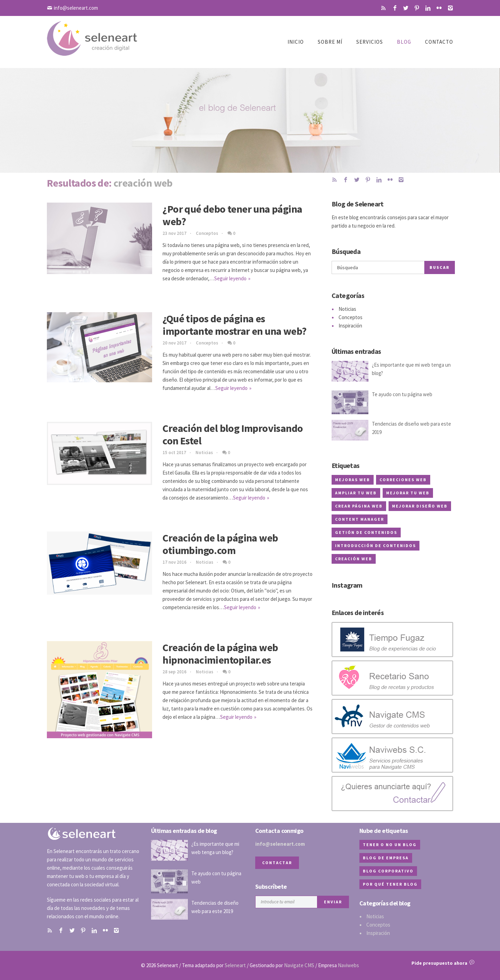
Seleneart (235, 965)
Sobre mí (330, 42)
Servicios (370, 42)
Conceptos (207, 233)
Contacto (439, 42)
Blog (404, 42)
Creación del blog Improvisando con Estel (233, 434)
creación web (354, 559)
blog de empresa (386, 858)
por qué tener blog (390, 884)
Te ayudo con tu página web (402, 394)
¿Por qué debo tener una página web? (232, 215)
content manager (360, 519)
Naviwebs (348, 965)
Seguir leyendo (230, 278)
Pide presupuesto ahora (443, 963)
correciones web (403, 480)
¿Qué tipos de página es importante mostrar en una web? (234, 325)
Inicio (296, 42)
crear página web (359, 506)
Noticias (204, 453)
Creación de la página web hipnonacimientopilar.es (220, 654)
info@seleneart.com (76, 8)
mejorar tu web (408, 493)
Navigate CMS (299, 965)
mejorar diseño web (420, 506)
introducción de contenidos (376, 546)
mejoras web (353, 480)
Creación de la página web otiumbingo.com (220, 544)
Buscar (440, 267)
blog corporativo (388, 871)
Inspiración (350, 326)
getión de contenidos (366, 532)
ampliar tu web (356, 493)
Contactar (277, 863)
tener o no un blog (390, 845)
